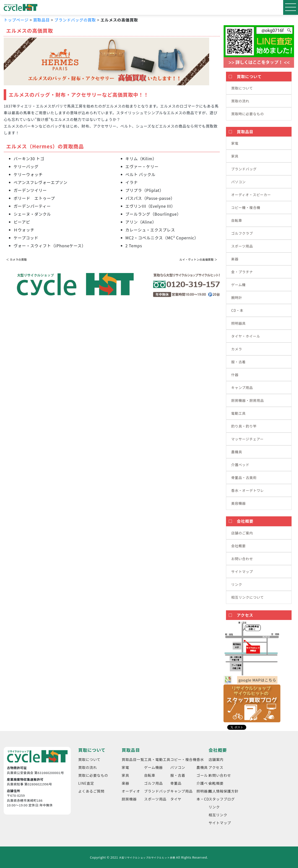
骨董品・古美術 (244, 478)
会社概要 (238, 546)
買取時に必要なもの (248, 114)
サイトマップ (242, 571)
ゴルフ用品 (153, 783)
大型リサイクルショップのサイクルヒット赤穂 (147, 857)
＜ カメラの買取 (17, 259)
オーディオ (131, 791)
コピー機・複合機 (246, 207)
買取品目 (41, 20)
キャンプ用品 (242, 388)
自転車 (237, 220)
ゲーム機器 (153, 767)
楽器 (235, 259)
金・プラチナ (242, 272)
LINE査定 (86, 783)
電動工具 (238, 413)
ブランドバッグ (244, 169)
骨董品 (176, 783)
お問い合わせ (242, 559)
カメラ (237, 349)
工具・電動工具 (157, 759)
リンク (237, 584)
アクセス (216, 767)
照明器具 (238, 323)
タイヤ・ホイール (246, 336)
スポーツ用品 (242, 246)
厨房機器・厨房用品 (248, 400)
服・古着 (238, 362)
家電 (235, 143)
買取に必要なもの (93, 775)
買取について (242, 88)
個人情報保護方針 (224, 791)
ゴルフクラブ (242, 233)
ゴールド (204, 775)
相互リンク (218, 815)
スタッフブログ (222, 799)
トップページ (16, 20)
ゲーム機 (238, 285)
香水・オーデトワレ (248, 490)
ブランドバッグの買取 (75, 20)
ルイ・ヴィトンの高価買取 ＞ (198, 259)
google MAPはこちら (257, 680)
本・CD (203, 799)
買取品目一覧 (133, 759)
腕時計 (237, 297)
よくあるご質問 (91, 791)
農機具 (237, 452)
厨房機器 (129, 799)
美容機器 (238, 503)
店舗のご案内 (242, 533)
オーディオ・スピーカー (251, 195)
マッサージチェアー (247, 439)
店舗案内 (216, 759)
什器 (235, 375)
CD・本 (237, 310)
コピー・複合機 (183, 759)
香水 (200, 759)
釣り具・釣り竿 (244, 426)
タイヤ (176, 799)
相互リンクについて (248, 597)
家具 (235, 156)
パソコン (238, 182)
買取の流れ (240, 101)
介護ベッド (240, 465)
